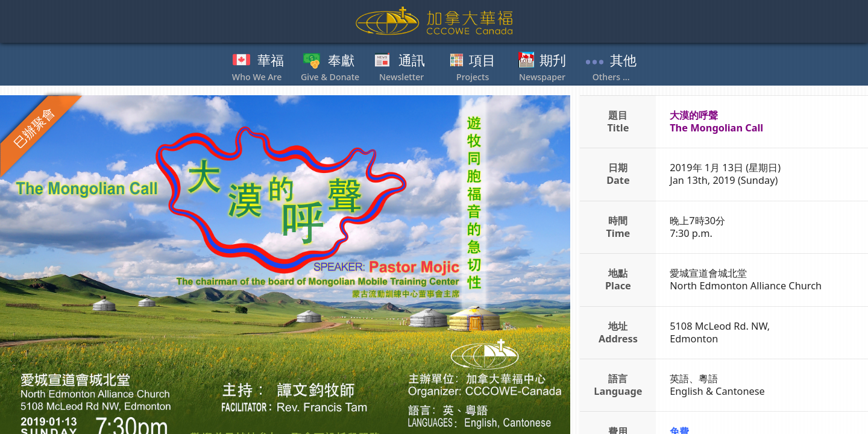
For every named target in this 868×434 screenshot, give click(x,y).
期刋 (553, 61)
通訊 (412, 61)
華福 (271, 61)
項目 (482, 61)
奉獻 (341, 61)
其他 (623, 61)
